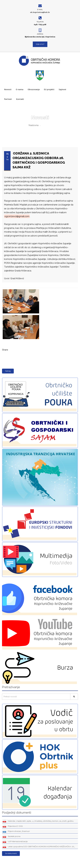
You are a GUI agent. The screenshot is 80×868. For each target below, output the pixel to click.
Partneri (8, 99)
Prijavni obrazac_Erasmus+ (16, 831)
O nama (20, 89)
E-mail (40, 10)
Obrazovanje (34, 89)
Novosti (8, 89)
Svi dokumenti (11, 853)
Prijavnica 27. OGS (13, 826)
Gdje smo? (40, 44)
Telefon (40, 22)
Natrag (8, 371)
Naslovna (34, 125)
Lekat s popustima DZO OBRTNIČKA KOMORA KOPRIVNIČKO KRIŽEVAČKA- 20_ (39, 847)
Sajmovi (62, 89)
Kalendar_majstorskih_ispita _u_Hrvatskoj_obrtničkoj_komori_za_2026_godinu (38, 821)
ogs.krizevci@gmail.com (17, 216)
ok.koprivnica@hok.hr (40, 12)
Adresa (40, 34)
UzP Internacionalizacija (15, 842)
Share (5, 350)
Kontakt (20, 99)
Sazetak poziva (12, 836)
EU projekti (49, 89)
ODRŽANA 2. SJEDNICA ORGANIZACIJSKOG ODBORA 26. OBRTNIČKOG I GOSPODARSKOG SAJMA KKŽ (39, 160)
